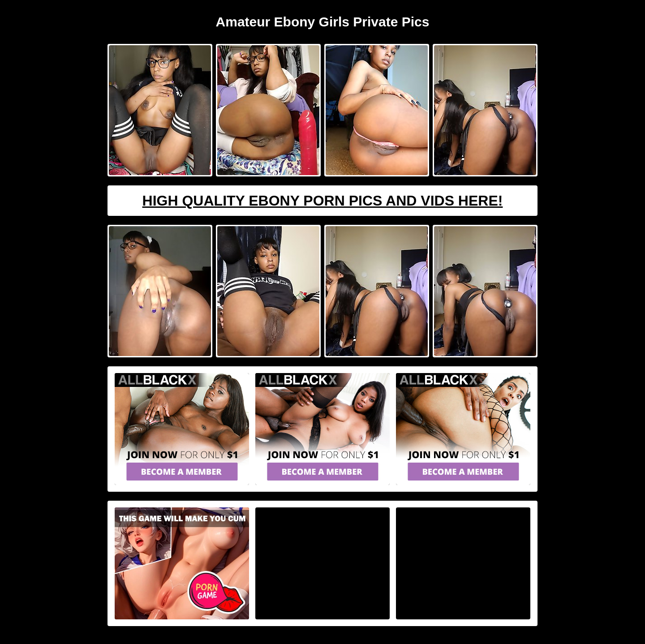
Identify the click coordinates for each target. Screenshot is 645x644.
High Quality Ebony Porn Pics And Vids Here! (323, 201)
